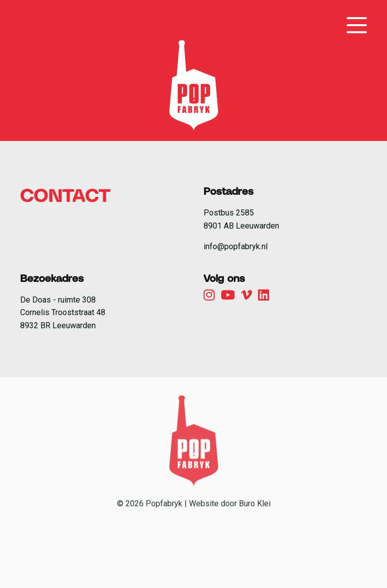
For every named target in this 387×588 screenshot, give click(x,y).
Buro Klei (255, 529)
